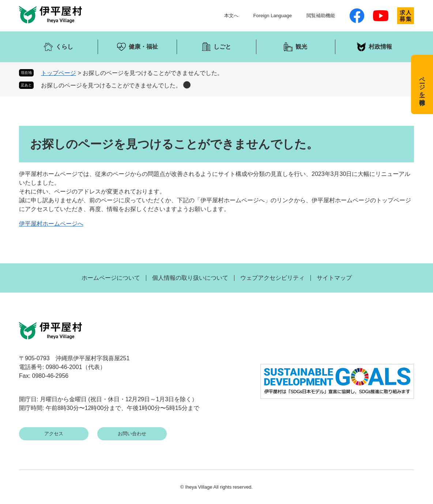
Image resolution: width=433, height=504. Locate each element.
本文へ (231, 16)
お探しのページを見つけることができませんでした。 (111, 85)
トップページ (59, 73)
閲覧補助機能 (321, 16)
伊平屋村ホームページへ (51, 224)
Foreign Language (272, 16)
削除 (187, 85)
